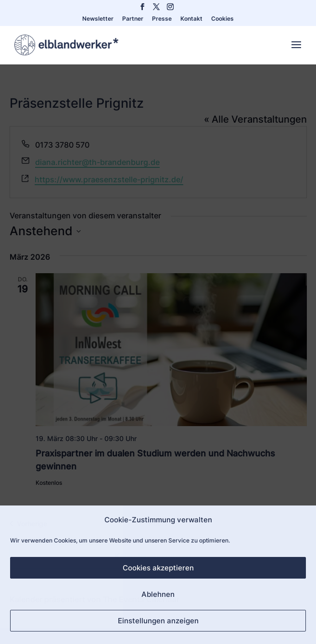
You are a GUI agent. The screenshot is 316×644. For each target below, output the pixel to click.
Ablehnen (158, 594)
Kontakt (191, 19)
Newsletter (98, 19)
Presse (162, 19)
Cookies (222, 19)
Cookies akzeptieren (158, 568)
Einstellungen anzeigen (158, 621)
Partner (133, 19)
